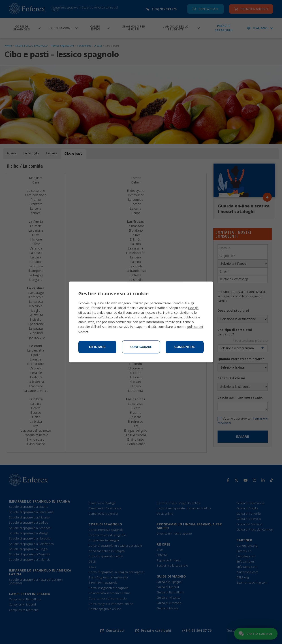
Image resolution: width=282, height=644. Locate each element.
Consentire (185, 347)
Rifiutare (97, 347)
